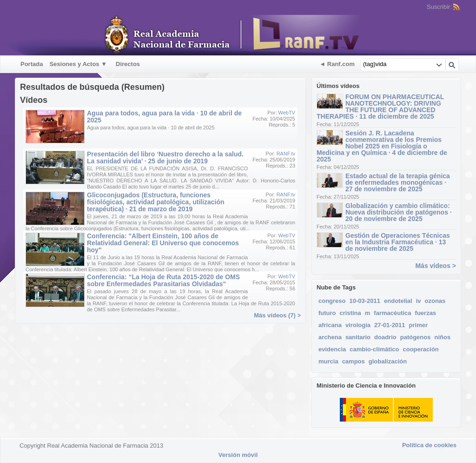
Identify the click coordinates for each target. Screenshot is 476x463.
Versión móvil (238, 455)
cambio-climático (374, 349)
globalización (388, 361)
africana (330, 325)
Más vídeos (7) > (277, 315)
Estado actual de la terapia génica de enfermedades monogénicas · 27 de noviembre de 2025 (398, 182)
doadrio (385, 337)
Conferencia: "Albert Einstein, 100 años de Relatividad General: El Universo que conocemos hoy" (163, 243)
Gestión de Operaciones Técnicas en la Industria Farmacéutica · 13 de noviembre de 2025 (398, 242)
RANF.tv (286, 154)
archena (330, 337)
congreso (332, 301)
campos (354, 361)
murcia (328, 361)
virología (358, 325)
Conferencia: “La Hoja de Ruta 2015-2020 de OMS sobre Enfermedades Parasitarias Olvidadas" (163, 280)
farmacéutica (392, 313)
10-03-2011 (365, 301)
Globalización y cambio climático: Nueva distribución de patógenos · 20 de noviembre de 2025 (399, 212)
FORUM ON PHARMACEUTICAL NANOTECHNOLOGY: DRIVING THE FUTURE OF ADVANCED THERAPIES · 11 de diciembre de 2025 (380, 107)
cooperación (420, 349)
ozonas (435, 301)
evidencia (332, 349)
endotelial (398, 301)
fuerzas (426, 313)
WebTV (287, 113)
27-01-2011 (390, 325)
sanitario (358, 337)
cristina (350, 313)
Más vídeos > (436, 266)
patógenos (416, 337)
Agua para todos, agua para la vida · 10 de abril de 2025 (164, 117)
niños (442, 337)
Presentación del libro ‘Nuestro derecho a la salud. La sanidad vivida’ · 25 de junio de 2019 (165, 158)
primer (418, 325)
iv (419, 301)
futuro (327, 313)
